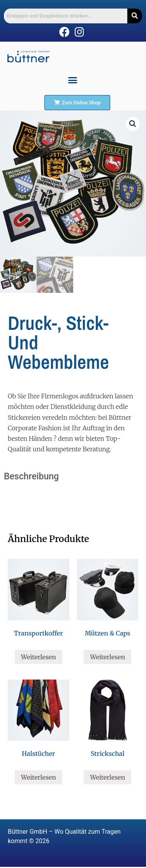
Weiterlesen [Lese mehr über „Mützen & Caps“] (107, 657)
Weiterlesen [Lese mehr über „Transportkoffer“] (39, 657)
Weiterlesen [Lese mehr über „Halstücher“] (39, 777)
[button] (73, 80)
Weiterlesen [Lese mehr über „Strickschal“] (107, 777)
